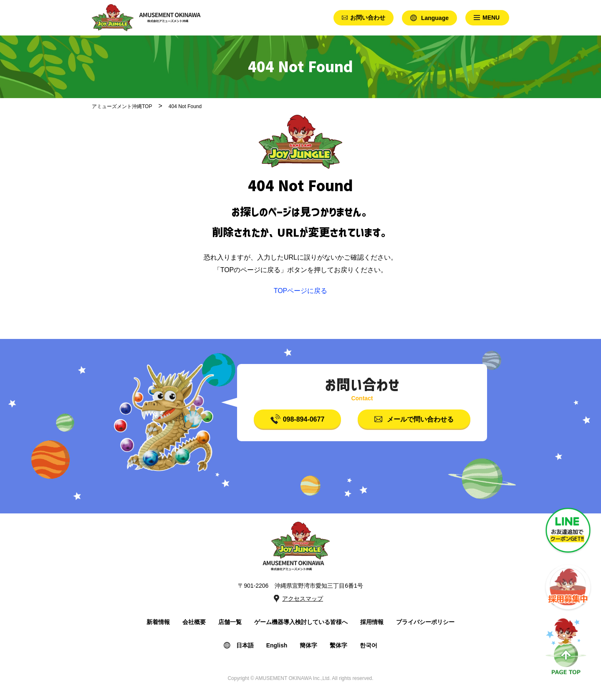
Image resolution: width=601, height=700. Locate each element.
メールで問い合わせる (420, 419)
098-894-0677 (304, 419)
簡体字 (308, 645)
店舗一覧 (230, 622)
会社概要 (194, 622)
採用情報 (372, 622)
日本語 (245, 645)
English (277, 645)
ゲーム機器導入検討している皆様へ (301, 622)
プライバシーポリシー (425, 622)
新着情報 (158, 622)
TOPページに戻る (301, 291)
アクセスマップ (303, 599)
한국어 (369, 645)
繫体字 (338, 645)
